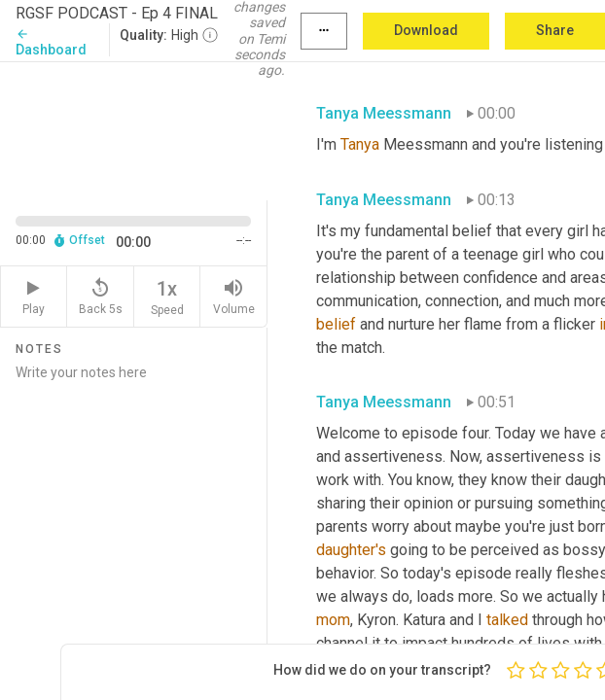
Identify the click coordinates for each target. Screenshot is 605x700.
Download (426, 30)
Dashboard (51, 42)
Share (555, 30)
